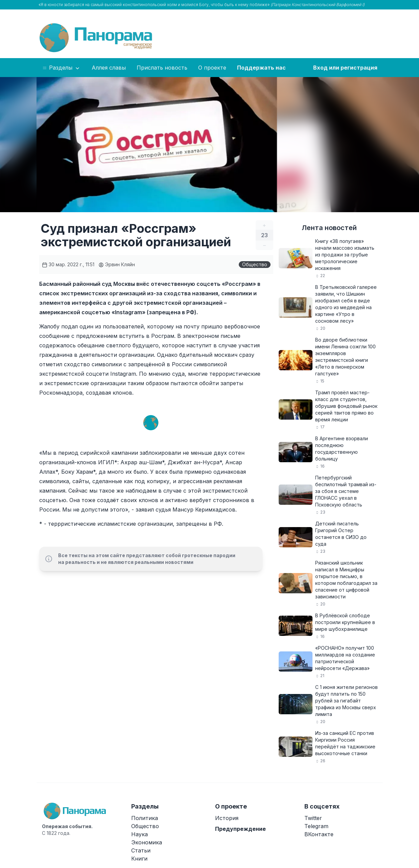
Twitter (313, 818)
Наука (139, 834)
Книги (139, 859)
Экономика (147, 842)
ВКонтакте (319, 834)
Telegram (316, 826)
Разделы (61, 68)
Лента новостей (329, 228)
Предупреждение (240, 829)
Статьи (141, 850)
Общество (255, 264)
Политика (145, 818)
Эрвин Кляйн (117, 264)
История (227, 818)
